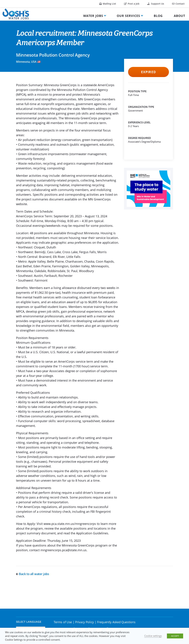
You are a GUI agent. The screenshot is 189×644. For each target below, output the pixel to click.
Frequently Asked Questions (116, 622)
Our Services (128, 16)
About (179, 16)
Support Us (156, 4)
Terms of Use (63, 622)
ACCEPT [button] (175, 636)
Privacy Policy (84, 622)
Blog (158, 16)
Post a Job (132, 4)
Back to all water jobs (33, 574)
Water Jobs (93, 16)
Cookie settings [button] (153, 636)
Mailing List (108, 4)
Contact (178, 4)
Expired (148, 72)
